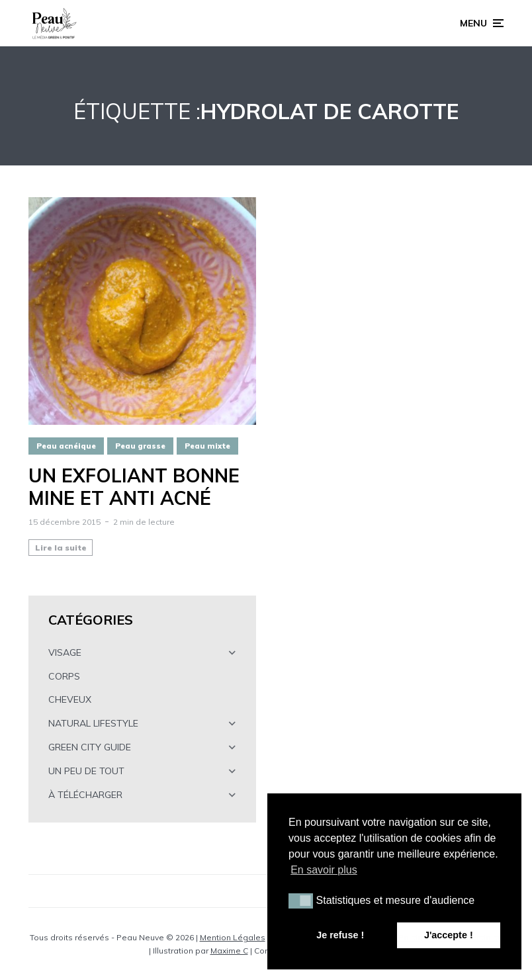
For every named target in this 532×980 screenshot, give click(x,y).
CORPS (64, 676)
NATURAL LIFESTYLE (93, 723)
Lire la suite (61, 548)
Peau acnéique (66, 446)
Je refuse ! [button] (340, 935)
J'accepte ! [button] (449, 935)
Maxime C (229, 951)
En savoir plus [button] (324, 870)
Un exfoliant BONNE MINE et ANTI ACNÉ (134, 487)
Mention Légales (233, 937)
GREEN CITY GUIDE (90, 747)
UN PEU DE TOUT (86, 771)
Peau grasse (140, 446)
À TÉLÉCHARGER (85, 795)
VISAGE (65, 652)
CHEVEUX (70, 699)
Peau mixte (207, 446)
